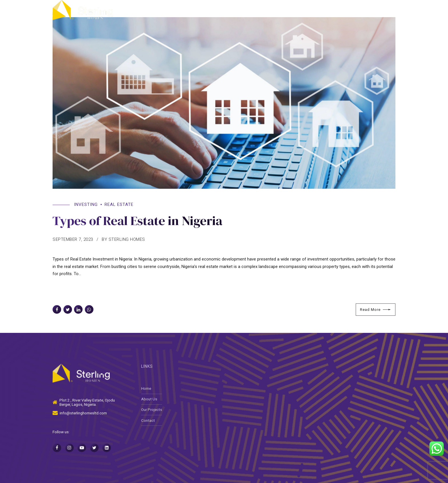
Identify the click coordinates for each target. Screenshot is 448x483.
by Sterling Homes (123, 240)
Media (360, 10)
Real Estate (119, 205)
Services (295, 10)
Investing (86, 205)
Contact (388, 10)
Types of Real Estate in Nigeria (137, 221)
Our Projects (329, 10)
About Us (264, 10)
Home (235, 10)
